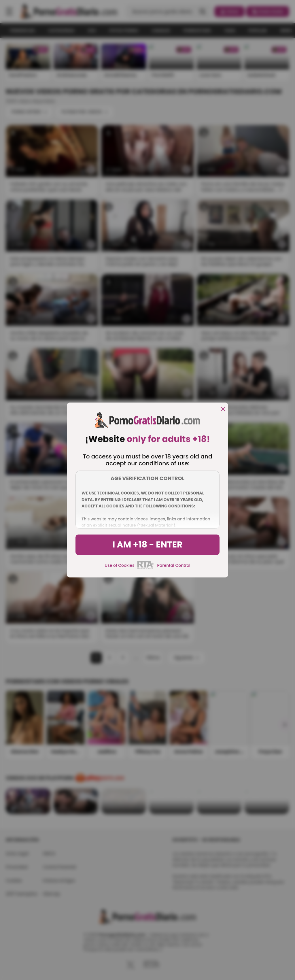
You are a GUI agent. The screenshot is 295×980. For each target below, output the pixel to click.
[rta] (146, 568)
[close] (223, 409)
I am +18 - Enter (147, 545)
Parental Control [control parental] (174, 565)
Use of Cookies (120, 565)
